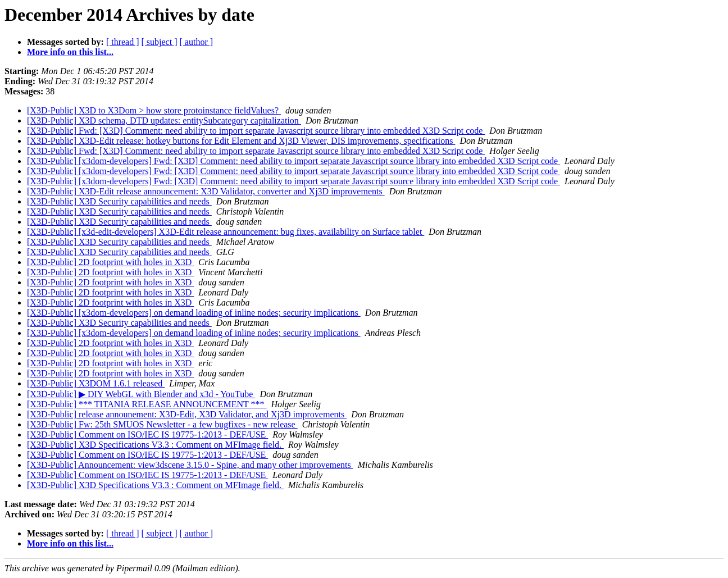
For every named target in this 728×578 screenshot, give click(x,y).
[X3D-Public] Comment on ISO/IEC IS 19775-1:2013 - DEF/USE (147, 434)
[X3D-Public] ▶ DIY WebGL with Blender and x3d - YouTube (141, 394)
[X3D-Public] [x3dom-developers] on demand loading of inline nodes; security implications (194, 313)
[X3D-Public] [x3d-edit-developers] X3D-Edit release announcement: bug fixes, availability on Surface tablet (226, 232)
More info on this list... (70, 52)
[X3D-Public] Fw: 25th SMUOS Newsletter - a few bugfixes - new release (162, 424)
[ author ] (197, 42)
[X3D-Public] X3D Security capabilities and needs (119, 201)
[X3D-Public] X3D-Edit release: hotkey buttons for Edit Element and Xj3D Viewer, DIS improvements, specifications (241, 141)
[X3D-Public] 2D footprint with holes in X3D (110, 262)
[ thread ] (123, 42)
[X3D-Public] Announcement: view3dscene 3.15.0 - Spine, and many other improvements (190, 465)
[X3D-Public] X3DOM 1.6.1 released (96, 383)
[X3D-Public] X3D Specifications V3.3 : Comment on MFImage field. (155, 445)
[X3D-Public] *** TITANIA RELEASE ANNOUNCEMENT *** (147, 404)
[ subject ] (160, 42)
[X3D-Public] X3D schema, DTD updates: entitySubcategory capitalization (164, 120)
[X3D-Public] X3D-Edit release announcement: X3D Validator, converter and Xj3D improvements (206, 191)
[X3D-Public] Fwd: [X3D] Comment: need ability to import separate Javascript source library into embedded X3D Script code (256, 131)
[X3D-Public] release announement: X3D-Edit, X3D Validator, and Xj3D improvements (187, 414)
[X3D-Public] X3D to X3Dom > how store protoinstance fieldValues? (154, 110)
